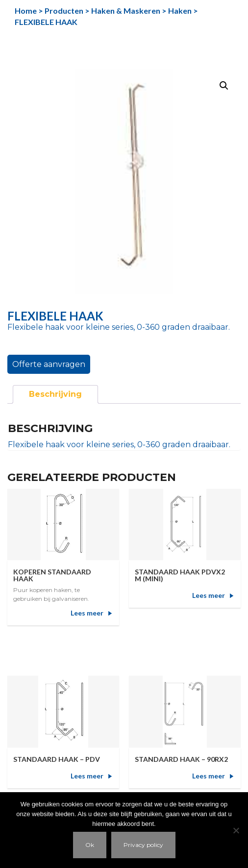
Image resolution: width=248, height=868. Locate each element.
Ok (90, 845)
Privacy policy (143, 845)
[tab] (55, 394)
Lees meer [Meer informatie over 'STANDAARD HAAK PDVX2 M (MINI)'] (209, 595)
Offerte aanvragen (49, 364)
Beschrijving (55, 394)
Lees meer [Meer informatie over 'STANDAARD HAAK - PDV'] (87, 776)
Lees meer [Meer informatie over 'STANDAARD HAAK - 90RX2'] (209, 776)
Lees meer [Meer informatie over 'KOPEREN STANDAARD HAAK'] (87, 613)
